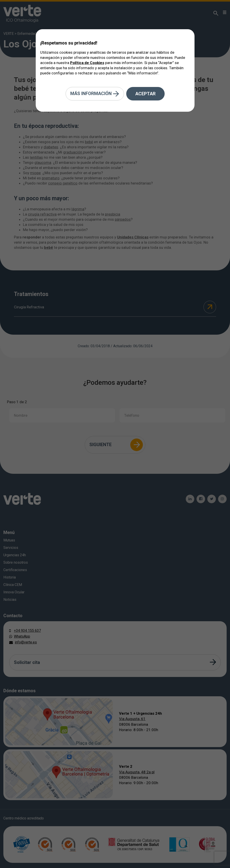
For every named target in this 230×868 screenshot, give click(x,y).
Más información (95, 94)
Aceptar (145, 94)
